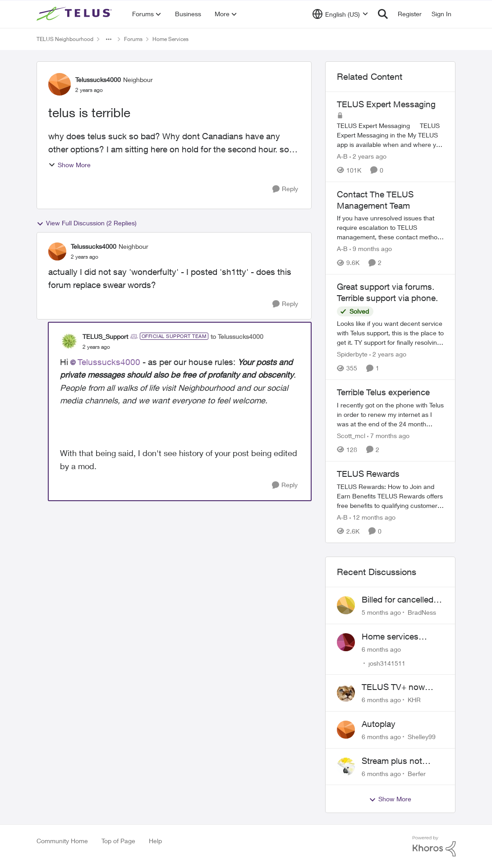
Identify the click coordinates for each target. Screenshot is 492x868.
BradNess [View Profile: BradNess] (422, 612)
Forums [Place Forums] (133, 39)
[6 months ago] (381, 649)
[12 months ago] (372, 517)
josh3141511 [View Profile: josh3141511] (387, 663)
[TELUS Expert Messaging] (391, 135)
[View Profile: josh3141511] (346, 642)
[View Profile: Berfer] (346, 767)
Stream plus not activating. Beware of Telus (402, 761)
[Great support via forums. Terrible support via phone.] (391, 333)
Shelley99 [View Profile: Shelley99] (422, 737)
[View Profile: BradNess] (346, 605)
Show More (69, 165)
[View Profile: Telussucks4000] (60, 84)
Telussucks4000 (109, 362)
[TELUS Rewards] (391, 496)
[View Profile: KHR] (346, 693)
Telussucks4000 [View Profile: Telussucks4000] (98, 80)
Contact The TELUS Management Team (375, 200)
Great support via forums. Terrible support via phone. (387, 292)
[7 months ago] (388, 436)
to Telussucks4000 (237, 336)
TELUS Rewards (368, 474)
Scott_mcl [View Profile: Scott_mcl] (351, 436)
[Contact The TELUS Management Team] (391, 227)
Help (155, 841)
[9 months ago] (371, 249)
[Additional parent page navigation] (109, 39)
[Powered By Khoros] (434, 846)
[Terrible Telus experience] (391, 414)
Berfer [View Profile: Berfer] (417, 773)
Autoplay (379, 724)
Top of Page (118, 841)
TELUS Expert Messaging (386, 104)
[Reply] (285, 189)
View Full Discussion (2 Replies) (87, 223)
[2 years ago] (368, 156)
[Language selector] (340, 14)
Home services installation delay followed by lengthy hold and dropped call (403, 637)
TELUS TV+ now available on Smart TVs (397, 687)
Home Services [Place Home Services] (170, 39)
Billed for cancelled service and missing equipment (400, 600)
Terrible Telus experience (383, 392)
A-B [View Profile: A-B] (342, 156)
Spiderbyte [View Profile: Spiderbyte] (352, 354)
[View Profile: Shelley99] (346, 730)
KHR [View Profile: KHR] (414, 700)
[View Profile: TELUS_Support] (69, 341)
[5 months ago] (381, 612)
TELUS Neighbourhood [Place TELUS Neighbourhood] (65, 39)
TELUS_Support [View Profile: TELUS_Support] (105, 336)
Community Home (62, 841)
